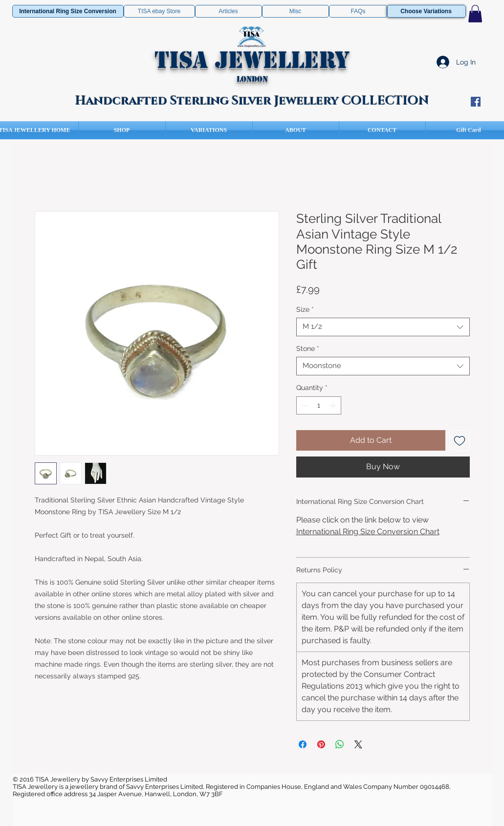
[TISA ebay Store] (159, 11)
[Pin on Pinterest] (321, 744)
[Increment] (334, 405)
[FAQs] (358, 11)
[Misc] (296, 11)
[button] (475, 14)
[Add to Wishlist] (460, 440)
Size (305, 309)
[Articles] (229, 11)
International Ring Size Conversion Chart (368, 532)
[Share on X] (358, 744)
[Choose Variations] (426, 11)
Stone (308, 348)
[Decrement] (304, 405)
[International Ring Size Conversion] (68, 11)
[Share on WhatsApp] (340, 744)
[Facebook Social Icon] (476, 102)
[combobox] (383, 327)
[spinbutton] (319, 405)
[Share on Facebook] (303, 744)
